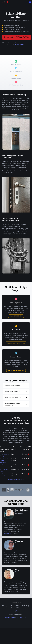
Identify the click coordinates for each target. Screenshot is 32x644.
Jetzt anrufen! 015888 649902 (17, 37)
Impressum (12, 611)
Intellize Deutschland (21, 617)
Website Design (10, 617)
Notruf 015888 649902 (16, 316)
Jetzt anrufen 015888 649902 (16, 370)
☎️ (29, 450)
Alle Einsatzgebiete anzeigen (16, 479)
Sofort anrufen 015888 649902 (16, 343)
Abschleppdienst (9, 533)
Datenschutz (20, 611)
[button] (30, 2)
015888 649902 (20, 45)
